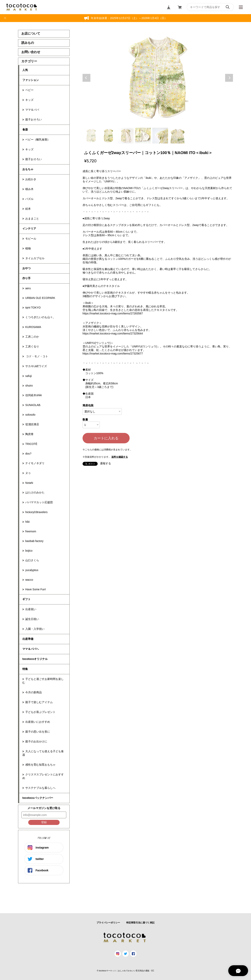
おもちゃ (28, 169)
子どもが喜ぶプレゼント (40, 712)
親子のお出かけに (36, 741)
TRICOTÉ (31, 444)
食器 (25, 130)
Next (229, 78)
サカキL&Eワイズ (36, 366)
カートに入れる (106, 438)
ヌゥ (28, 473)
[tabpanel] (158, 78)
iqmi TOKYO (33, 308)
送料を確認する (120, 457)
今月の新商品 (34, 692)
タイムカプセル (35, 258)
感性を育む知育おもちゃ (40, 765)
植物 (28, 248)
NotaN (29, 483)
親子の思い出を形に (38, 732)
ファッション (31, 80)
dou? (28, 454)
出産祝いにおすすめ (38, 722)
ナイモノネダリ (35, 463)
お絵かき (31, 179)
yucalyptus (32, 570)
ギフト (26, 599)
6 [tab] (177, 136)
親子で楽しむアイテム (39, 702)
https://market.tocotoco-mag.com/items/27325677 (113, 354)
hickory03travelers (36, 512)
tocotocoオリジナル (35, 659)
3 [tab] (126, 136)
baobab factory (34, 541)
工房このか (32, 337)
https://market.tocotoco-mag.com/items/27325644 (113, 333)
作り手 (26, 278)
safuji (29, 376)
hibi (27, 522)
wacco (29, 580)
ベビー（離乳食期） (38, 140)
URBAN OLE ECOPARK (40, 298)
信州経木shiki (34, 395)
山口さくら (32, 560)
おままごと (32, 219)
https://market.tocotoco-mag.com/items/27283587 (113, 313)
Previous (86, 78)
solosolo (30, 415)
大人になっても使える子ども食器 (43, 753)
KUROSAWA (33, 327)
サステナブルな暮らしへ (40, 788)
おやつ (26, 268)
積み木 (29, 189)
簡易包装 (88, 405)
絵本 (28, 209)
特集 (25, 669)
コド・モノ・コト (37, 356)
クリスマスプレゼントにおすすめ (43, 776)
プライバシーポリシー (108, 923)
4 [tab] (143, 136)
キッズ (29, 100)
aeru (28, 288)
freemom (31, 531)
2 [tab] (108, 136)
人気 (25, 70)
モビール (31, 239)
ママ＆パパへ (31, 649)
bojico (29, 551)
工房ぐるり (32, 346)
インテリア (29, 229)
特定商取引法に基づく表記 (140, 923)
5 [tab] (160, 136)
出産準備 (28, 639)
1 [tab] (91, 136)
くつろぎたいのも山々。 (40, 317)
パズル (29, 199)
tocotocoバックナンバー (38, 798)
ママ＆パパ (32, 110)
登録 (44, 822)
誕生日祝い (32, 619)
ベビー (29, 90)
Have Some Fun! (36, 589)
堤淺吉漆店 (32, 424)
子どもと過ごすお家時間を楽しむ (43, 681)
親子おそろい (34, 119)
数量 (85, 420)
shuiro (29, 386)
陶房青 (29, 434)
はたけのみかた (35, 492)
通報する (105, 463)
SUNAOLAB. (33, 405)
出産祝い (31, 609)
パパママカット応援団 (39, 502)
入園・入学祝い (35, 629)
